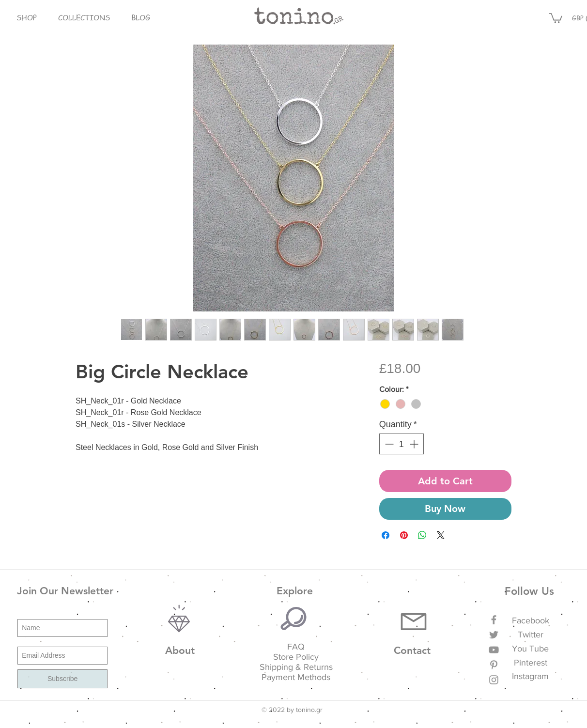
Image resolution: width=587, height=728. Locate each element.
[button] (26, 18)
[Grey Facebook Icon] (494, 620)
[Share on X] (441, 535)
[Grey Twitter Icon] (494, 635)
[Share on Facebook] (386, 535)
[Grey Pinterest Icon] (494, 665)
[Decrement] (388, 444)
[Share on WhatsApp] (422, 535)
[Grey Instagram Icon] (494, 680)
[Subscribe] (62, 679)
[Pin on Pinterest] (404, 535)
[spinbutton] (402, 444)
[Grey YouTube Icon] (494, 650)
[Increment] (415, 444)
